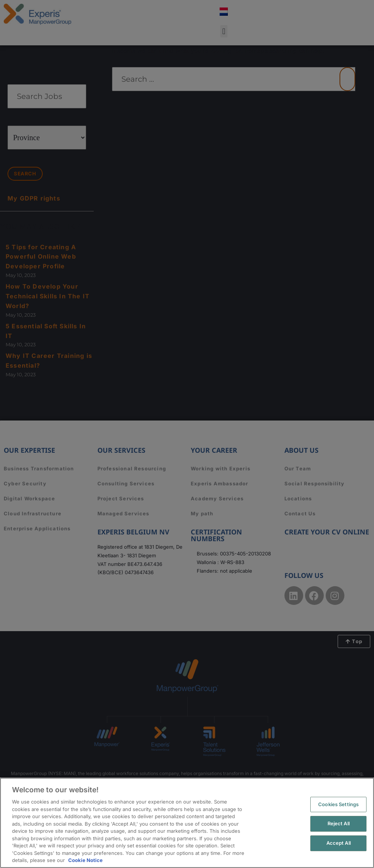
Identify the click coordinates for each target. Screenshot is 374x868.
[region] (187, 823)
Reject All (339, 823)
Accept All (339, 843)
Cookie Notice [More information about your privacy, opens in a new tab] (85, 860)
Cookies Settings (338, 804)
